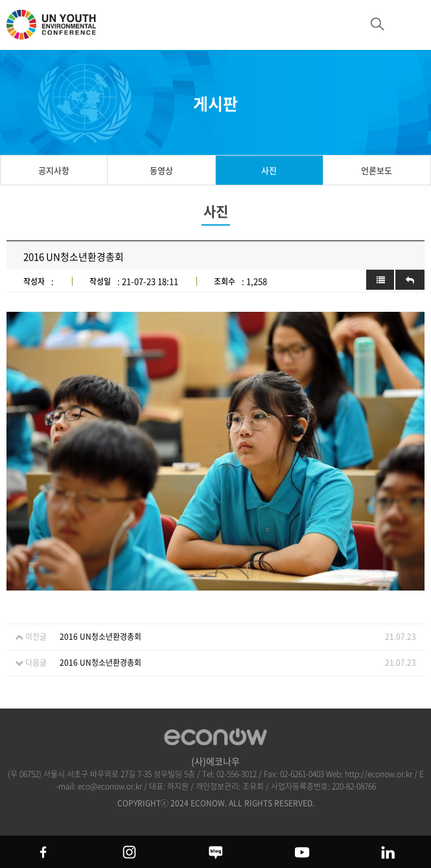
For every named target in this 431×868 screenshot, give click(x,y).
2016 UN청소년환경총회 (100, 637)
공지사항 (54, 170)
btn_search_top (378, 24)
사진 (269, 170)
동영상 (161, 170)
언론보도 (377, 170)
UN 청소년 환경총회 (58, 30)
